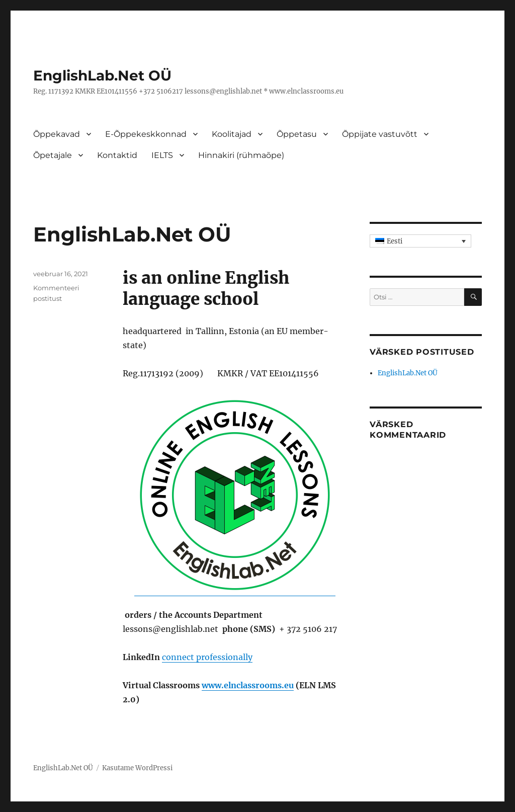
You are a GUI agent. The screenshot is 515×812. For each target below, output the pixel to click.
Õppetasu (297, 134)
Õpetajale (53, 155)
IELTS (162, 155)
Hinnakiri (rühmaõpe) (241, 155)
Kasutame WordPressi (137, 768)
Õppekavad (57, 134)
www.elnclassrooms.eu (248, 685)
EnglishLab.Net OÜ (102, 75)
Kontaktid (117, 155)
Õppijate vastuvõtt (380, 134)
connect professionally (207, 657)
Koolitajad (232, 134)
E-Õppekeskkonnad (146, 134)
